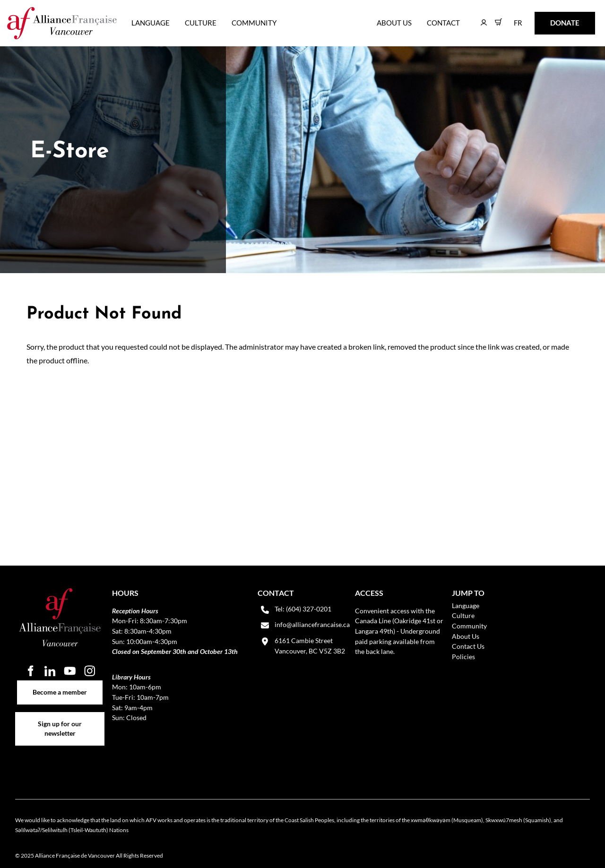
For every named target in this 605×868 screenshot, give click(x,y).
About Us (394, 23)
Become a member (60, 685)
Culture (201, 23)
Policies (463, 657)
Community (254, 23)
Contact (443, 23)
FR (511, 18)
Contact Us (468, 646)
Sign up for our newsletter (60, 717)
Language (151, 23)
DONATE (550, 18)
